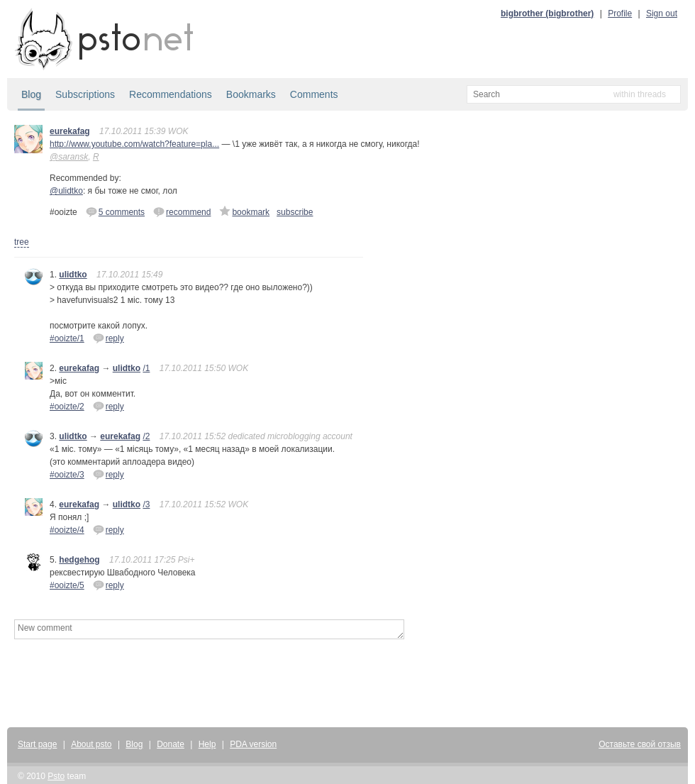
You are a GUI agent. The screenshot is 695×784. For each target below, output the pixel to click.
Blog (31, 94)
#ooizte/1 (67, 338)
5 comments (115, 211)
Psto (56, 776)
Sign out (662, 13)
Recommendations (171, 94)
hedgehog (79, 560)
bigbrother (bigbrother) (547, 13)
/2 (146, 436)
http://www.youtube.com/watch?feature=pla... (134, 144)
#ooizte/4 (67, 530)
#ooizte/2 (67, 407)
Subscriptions (85, 94)
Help (207, 744)
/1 (146, 368)
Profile (620, 13)
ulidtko (73, 275)
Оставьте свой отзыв (640, 744)
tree (22, 242)
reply (109, 338)
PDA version (253, 744)
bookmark (244, 211)
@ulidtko (66, 191)
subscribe (295, 212)
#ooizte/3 (67, 475)
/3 (146, 504)
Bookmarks (251, 94)
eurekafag (70, 131)
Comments (314, 94)
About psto (91, 744)
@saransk (69, 157)
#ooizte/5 (67, 585)
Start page (37, 744)
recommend (182, 211)
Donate (171, 744)
